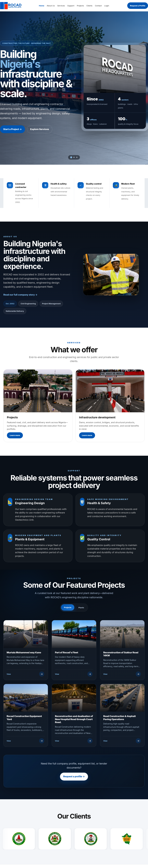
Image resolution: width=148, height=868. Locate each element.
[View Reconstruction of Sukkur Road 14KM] (122, 674)
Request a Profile (138, 6)
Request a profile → (74, 776)
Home (42, 6)
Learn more (15, 435)
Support (71, 6)
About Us (51, 6)
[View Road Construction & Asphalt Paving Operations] (122, 741)
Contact (98, 6)
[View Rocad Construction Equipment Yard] (25, 741)
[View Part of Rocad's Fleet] (74, 674)
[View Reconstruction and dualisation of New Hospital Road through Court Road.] (74, 741)
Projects (80, 6)
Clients (89, 6)
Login (107, 6)
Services (61, 6)
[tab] (71, 157)
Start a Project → (12, 129)
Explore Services (40, 129)
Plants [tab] (81, 608)
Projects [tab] (68, 607)
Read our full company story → (20, 295)
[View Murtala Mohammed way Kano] (25, 674)
